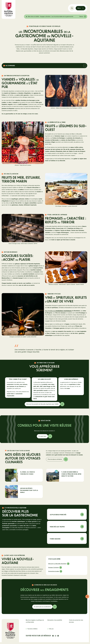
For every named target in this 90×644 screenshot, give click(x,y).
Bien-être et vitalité (33, 17)
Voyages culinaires (45, 17)
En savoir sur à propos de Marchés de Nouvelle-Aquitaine (67, 514)
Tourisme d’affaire (32, 629)
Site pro (51, 629)
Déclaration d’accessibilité (55, 620)
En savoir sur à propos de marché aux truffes (67, 526)
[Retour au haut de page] (87, 597)
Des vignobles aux (58, 311)
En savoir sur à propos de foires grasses (67, 538)
